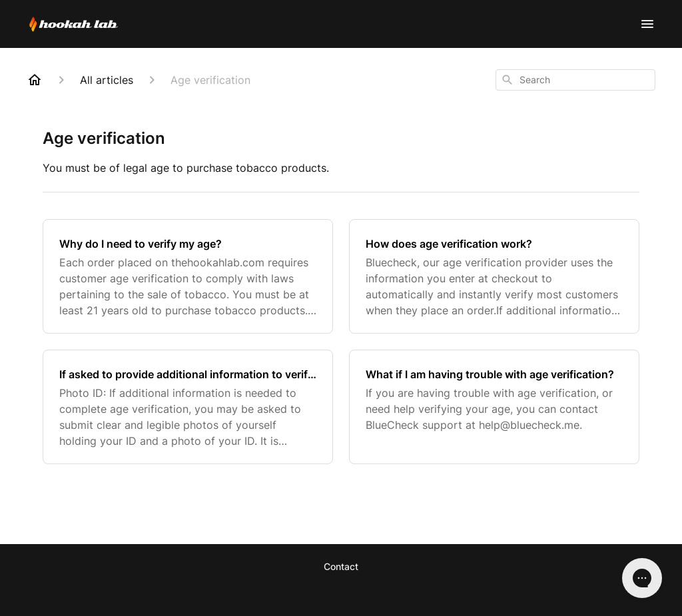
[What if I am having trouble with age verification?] (494, 407)
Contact (341, 566)
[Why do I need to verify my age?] (188, 276)
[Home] (35, 80)
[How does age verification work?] (494, 276)
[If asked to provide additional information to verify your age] (188, 407)
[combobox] (575, 80)
